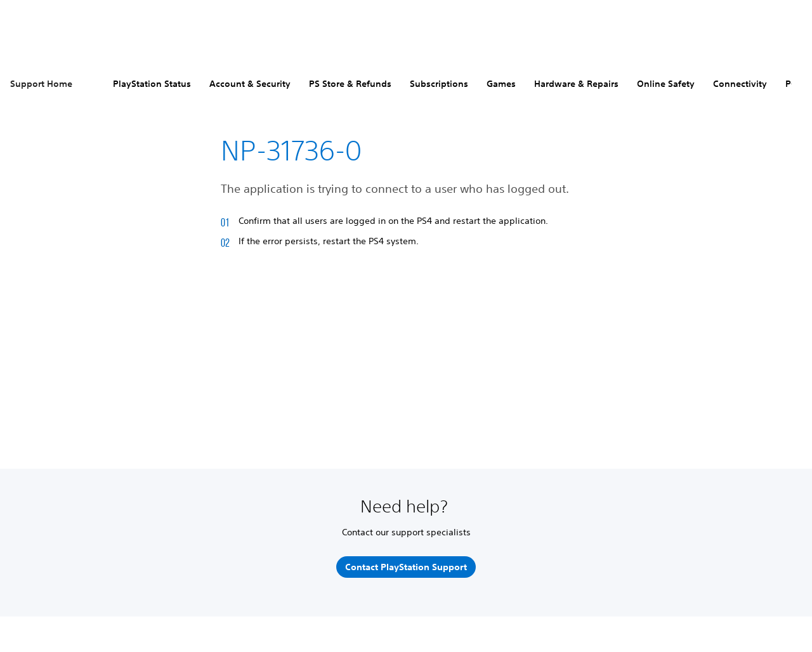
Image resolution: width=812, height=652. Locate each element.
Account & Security (250, 84)
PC (791, 84)
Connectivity (740, 84)
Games (501, 84)
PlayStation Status (152, 84)
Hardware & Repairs (576, 84)
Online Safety (666, 84)
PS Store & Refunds (350, 84)
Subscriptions (439, 84)
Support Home (41, 84)
